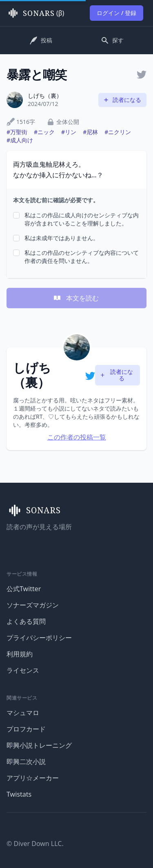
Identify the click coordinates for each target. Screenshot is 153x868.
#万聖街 (17, 132)
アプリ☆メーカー (33, 778)
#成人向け (20, 140)
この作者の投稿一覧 (77, 437)
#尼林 (90, 132)
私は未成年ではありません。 (62, 238)
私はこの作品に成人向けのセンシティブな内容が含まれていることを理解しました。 (82, 219)
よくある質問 (26, 621)
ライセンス (23, 670)
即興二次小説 (26, 762)
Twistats (19, 794)
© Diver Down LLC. (35, 844)
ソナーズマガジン (33, 605)
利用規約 (20, 654)
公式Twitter (24, 589)
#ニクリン (118, 132)
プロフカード (26, 729)
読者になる (122, 100)
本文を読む (76, 298)
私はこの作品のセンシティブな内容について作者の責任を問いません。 (82, 257)
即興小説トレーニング (39, 745)
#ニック (44, 132)
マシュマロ (23, 713)
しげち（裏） (45, 96)
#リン (69, 132)
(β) (35, 13)
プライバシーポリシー (39, 638)
